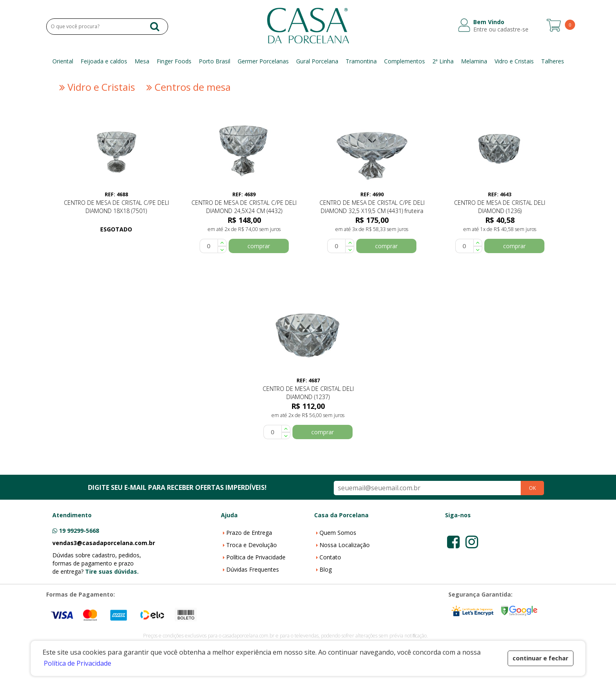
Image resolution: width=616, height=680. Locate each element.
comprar (259, 246)
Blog (326, 569)
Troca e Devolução (252, 545)
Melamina (474, 61)
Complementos (405, 61)
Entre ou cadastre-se (501, 29)
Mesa (142, 61)
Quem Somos (338, 533)
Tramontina (361, 61)
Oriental (63, 61)
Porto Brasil (215, 61)
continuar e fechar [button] (540, 658)
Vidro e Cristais (514, 61)
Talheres (553, 61)
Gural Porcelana (317, 61)
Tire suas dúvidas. (112, 571)
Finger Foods (174, 61)
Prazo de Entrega (249, 533)
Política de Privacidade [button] (78, 663)
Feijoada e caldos (104, 61)
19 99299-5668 (79, 531)
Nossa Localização (345, 545)
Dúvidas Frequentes (253, 569)
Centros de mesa (187, 87)
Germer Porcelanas (263, 61)
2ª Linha (443, 61)
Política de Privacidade (256, 557)
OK (532, 488)
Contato (330, 557)
